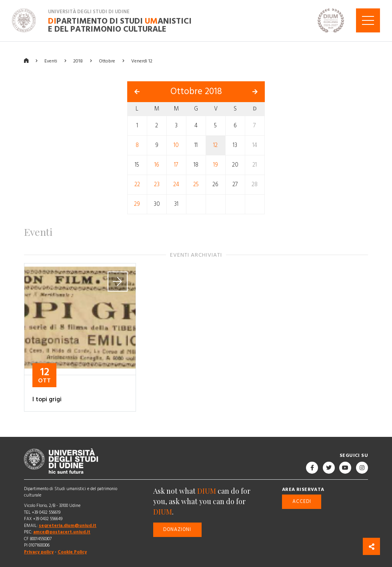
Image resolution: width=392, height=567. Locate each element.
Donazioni (177, 530)
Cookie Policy (72, 552)
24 (176, 185)
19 (216, 165)
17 (176, 165)
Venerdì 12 (142, 61)
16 (157, 165)
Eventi (51, 61)
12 (215, 145)
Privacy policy (39, 552)
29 (137, 204)
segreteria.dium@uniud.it (68, 526)
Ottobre (107, 61)
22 (137, 185)
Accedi (302, 502)
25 (196, 185)
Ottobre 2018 (196, 91)
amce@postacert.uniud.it (62, 532)
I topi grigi (47, 399)
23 (157, 185)
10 (176, 145)
